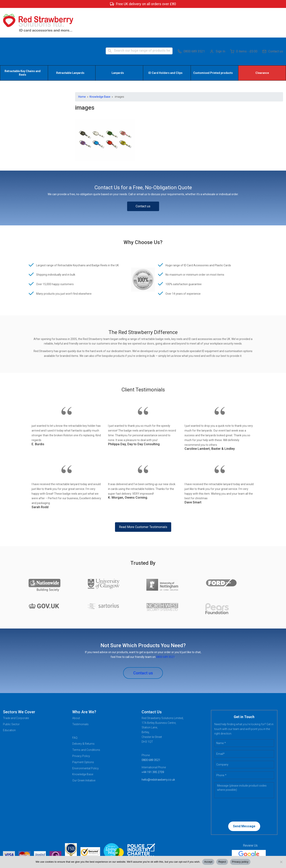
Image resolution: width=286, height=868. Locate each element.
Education (9, 702)
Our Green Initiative (84, 752)
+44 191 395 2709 (153, 744)
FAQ (75, 709)
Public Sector (11, 696)
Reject (222, 862)
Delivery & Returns (83, 715)
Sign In (217, 22)
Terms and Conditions (86, 721)
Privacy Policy (81, 727)
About (76, 689)
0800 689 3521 (191, 22)
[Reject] (281, 862)
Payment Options (83, 734)
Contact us (273, 22)
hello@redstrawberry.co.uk (158, 751)
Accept (208, 862)
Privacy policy (240, 862)
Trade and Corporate (16, 689)
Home (82, 68)
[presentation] (240, 781)
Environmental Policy (86, 740)
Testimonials (80, 696)
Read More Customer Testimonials (143, 498)
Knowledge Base (100, 68)
